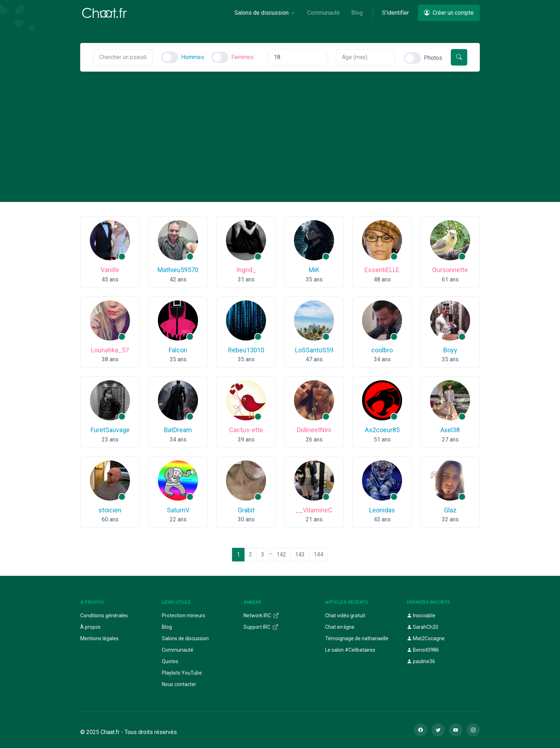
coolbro (382, 350)
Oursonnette (450, 270)
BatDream (178, 430)
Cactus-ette (246, 430)
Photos (433, 58)
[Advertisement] (280, 125)
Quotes (170, 661)
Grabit (246, 510)
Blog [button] (357, 13)
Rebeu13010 (246, 350)
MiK (314, 270)
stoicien (110, 510)
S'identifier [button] (395, 13)
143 (300, 554)
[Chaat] (105, 13)
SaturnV (178, 510)
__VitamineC (314, 510)
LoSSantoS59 (314, 350)
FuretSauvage (110, 430)
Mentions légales (99, 638)
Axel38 (450, 430)
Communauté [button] (324, 13)
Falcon (178, 350)
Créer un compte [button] (449, 13)
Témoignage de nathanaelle (357, 638)
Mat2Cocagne (426, 638)
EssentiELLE (382, 270)
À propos (90, 627)
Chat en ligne (340, 627)
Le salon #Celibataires (350, 650)
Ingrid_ (246, 270)
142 (281, 554)
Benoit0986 (423, 650)
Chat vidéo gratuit (345, 616)
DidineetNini (314, 430)
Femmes (242, 57)
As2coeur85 (382, 430)
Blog (167, 627)
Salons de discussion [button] (262, 13)
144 (318, 554)
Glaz (450, 510)
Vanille (110, 270)
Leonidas (382, 510)
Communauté (178, 650)
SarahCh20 (423, 627)
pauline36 (421, 661)
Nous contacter (179, 684)
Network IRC (261, 616)
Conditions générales (104, 616)
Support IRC (261, 627)
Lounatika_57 (110, 350)
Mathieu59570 (178, 270)
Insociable (421, 616)
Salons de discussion (185, 638)
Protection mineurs (184, 616)
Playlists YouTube (182, 673)
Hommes (193, 57)
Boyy (450, 350)
